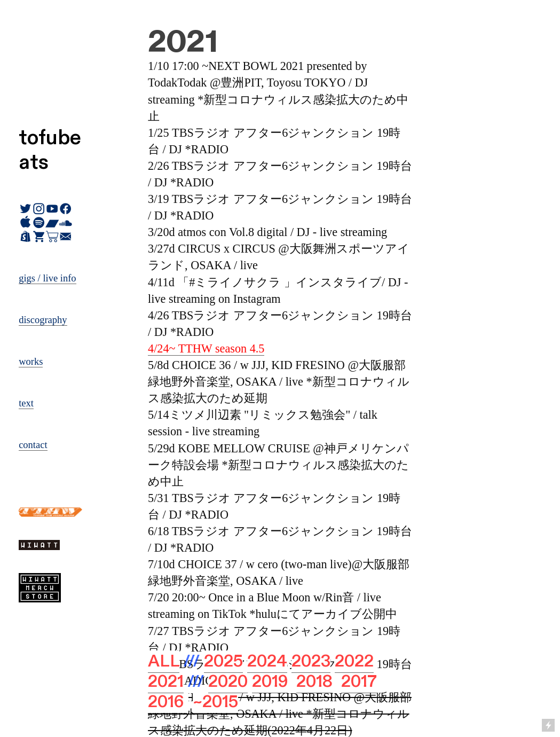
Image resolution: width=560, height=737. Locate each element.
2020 (228, 682)
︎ (39, 237)
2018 (314, 682)
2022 (354, 661)
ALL (164, 661)
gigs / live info (47, 278)
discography (43, 320)
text (26, 403)
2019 (270, 682)
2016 (166, 702)
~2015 (215, 702)
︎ (65, 237)
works (31, 362)
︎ (52, 237)
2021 (166, 682)
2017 (359, 682)
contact (33, 445)
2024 (267, 661)
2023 (311, 661)
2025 (223, 661)
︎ (25, 237)
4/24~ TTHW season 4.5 (206, 348)
